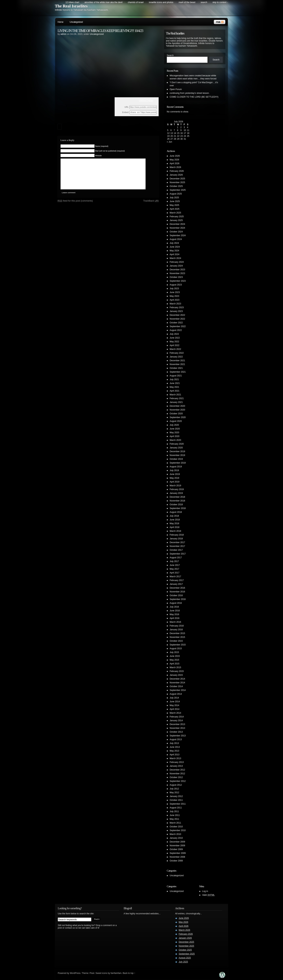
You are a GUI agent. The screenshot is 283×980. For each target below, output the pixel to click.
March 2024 (175, 258)
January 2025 (176, 220)
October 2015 (176, 641)
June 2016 (175, 611)
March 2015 (175, 667)
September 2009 (178, 853)
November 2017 (177, 546)
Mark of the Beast (187, 2)
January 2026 (176, 175)
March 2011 (175, 823)
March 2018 (175, 531)
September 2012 (178, 781)
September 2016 (178, 599)
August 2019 (176, 467)
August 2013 (176, 739)
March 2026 (175, 167)
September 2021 (178, 372)
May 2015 (174, 660)
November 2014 (177, 683)
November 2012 (177, 774)
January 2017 (176, 584)
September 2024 (178, 235)
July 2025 (174, 198)
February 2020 (177, 444)
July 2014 (174, 698)
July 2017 (174, 561)
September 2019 (178, 463)
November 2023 (177, 273)
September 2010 (178, 830)
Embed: (126, 112)
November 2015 (177, 637)
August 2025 (176, 194)
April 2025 (175, 209)
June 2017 (175, 565)
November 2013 (177, 728)
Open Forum (176, 89)
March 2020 (175, 440)
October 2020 (176, 414)
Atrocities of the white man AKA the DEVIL (103, 2)
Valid (208, 895)
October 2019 (176, 459)
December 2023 (177, 270)
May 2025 (174, 205)
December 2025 (177, 179)
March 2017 (175, 577)
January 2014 (176, 721)
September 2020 (178, 417)
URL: (127, 107)
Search (170, 55)
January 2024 (176, 266)
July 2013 (174, 743)
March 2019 (175, 486)
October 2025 (176, 186)
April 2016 (175, 618)
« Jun (169, 142)
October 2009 (176, 849)
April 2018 (175, 527)
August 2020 (176, 421)
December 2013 (177, 724)
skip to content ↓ (220, 2)
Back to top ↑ (129, 973)
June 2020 (175, 429)
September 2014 (178, 690)
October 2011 (176, 800)
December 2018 (177, 497)
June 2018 (175, 520)
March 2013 (175, 758)
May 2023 (174, 296)
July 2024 (174, 243)
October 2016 (176, 595)
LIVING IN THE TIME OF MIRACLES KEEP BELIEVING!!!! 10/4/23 (100, 31)
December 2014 (177, 679)
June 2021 (175, 383)
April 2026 (175, 163)
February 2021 (177, 398)
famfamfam (116, 973)
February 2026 (177, 171)
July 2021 (174, 379)
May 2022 (174, 342)
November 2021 (177, 364)
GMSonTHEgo (146, 101)
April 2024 (175, 254)
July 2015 (174, 652)
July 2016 (174, 607)
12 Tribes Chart (72, 2)
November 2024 (177, 228)
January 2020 (176, 448)
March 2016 (175, 622)
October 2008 (176, 861)
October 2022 (176, 323)
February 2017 (177, 580)
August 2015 (176, 649)
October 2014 (176, 686)
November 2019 (177, 455)
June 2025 (175, 201)
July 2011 (174, 811)
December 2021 (177, 361)
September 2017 (178, 554)
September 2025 (178, 190)
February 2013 (177, 762)
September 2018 (178, 508)
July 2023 (174, 289)
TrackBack (151, 206)
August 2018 (176, 512)
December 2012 (177, 770)
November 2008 (177, 857)
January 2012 (176, 796)
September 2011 (178, 804)
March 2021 (175, 395)
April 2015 (175, 664)
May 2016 (174, 614)
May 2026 (174, 160)
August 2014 (176, 694)
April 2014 (175, 709)
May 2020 (174, 433)
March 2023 (175, 304)
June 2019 (175, 474)
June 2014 (175, 702)
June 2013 (175, 747)
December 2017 (177, 542)
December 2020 (177, 406)
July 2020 (174, 425)
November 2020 (177, 410)
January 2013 (176, 766)
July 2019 (174, 470)
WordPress (75, 973)
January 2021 (176, 402)
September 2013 (178, 736)
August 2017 (176, 558)
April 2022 (175, 345)
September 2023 (178, 281)
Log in (205, 891)
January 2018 (176, 539)
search (204, 2)
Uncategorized (76, 22)
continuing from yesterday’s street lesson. (190, 93)
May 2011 (174, 819)
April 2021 (175, 391)
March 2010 (175, 834)
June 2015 (175, 656)
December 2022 (177, 315)
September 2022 (178, 326)
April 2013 (175, 755)
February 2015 (177, 671)
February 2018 (177, 535)
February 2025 (177, 217)
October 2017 (176, 550)
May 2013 (174, 751)
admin (63, 34)
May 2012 (174, 793)
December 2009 (177, 842)
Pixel (92, 973)
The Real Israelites (71, 6)
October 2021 (176, 368)
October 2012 (176, 777)
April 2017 (175, 573)
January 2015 (176, 675)
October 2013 (176, 732)
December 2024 (177, 224)
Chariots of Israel (136, 2)
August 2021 (176, 376)
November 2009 (177, 846)
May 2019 (174, 478)
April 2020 (175, 436)
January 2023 (176, 311)
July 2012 (174, 789)
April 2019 (175, 482)
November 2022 (177, 319)
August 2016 (176, 603)
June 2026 (175, 156)
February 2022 (177, 353)
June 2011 (175, 815)
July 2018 (174, 516)
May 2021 (174, 387)
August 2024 (176, 239)
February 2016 (177, 626)
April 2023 (175, 300)
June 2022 (175, 338)
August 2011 (176, 808)
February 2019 (177, 489)
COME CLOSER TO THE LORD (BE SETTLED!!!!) (194, 97)
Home (60, 22)
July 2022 (174, 334)
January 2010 (176, 838)
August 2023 (176, 285)
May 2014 (174, 705)
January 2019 (176, 493)
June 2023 (175, 292)
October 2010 (176, 827)
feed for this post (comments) (75, 206)
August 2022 (176, 330)
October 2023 (176, 277)
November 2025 (177, 182)
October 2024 (176, 232)
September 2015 (178, 645)
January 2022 (176, 357)
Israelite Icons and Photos (161, 2)
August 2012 (176, 785)
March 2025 (175, 213)
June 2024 (175, 247)
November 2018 (177, 501)
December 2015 (177, 633)
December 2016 (177, 588)
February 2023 (177, 307)
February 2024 (177, 262)
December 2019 (177, 451)
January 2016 (176, 630)
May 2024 (174, 251)
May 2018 (174, 523)
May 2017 (174, 569)
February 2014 (177, 717)
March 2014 (175, 713)
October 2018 (176, 505)
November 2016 (177, 592)
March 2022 (175, 349)
